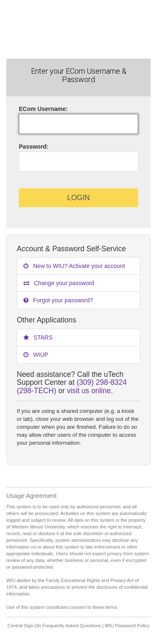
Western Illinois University (78, 29)
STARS (38, 337)
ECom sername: (43, 109)
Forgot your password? (58, 300)
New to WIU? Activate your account (74, 266)
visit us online (89, 391)
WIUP (36, 355)
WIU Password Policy (127, 626)
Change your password (59, 283)
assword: (34, 147)
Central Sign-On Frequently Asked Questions (54, 626)
